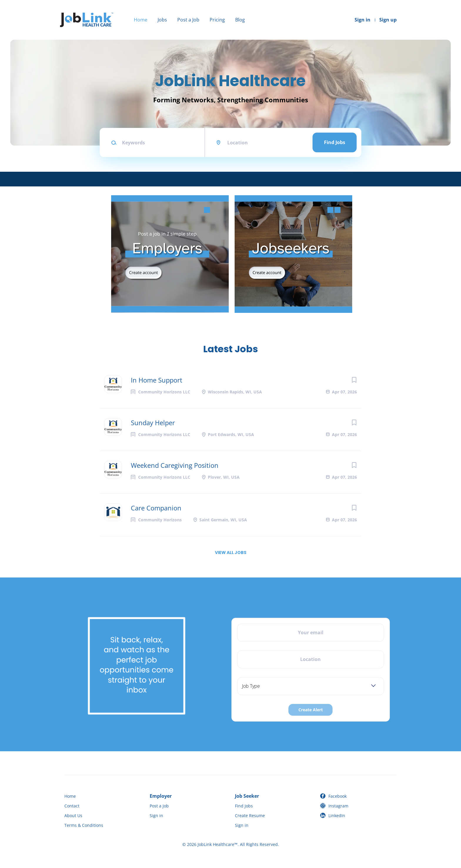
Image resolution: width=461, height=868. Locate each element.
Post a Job (188, 20)
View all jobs (231, 552)
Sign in (363, 20)
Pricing (217, 20)
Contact (72, 806)
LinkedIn (337, 816)
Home (141, 20)
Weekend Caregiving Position (175, 465)
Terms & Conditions (84, 825)
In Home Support (157, 380)
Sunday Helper (153, 423)
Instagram (338, 806)
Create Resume (250, 816)
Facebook (338, 796)
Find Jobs (335, 142)
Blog (240, 20)
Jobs (162, 20)
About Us (73, 816)
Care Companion (156, 508)
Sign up (388, 20)
